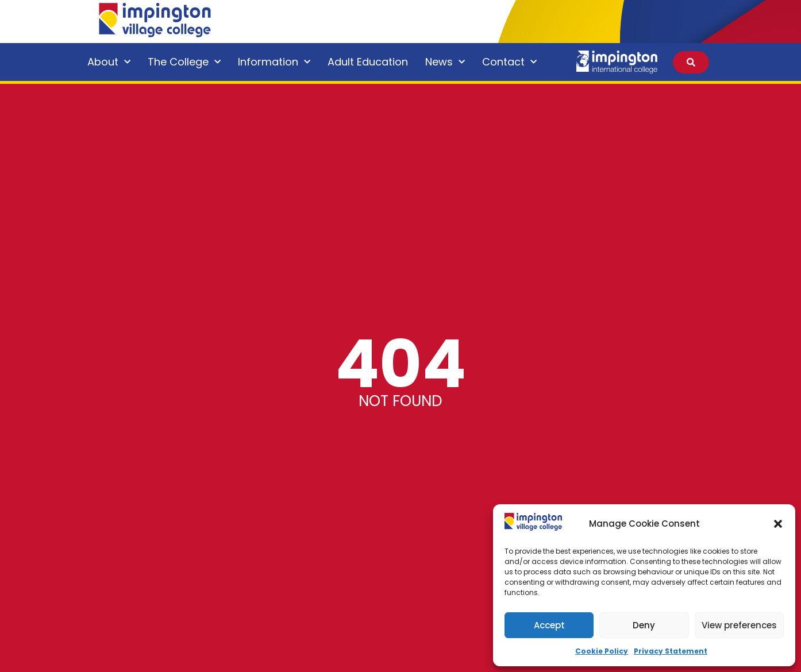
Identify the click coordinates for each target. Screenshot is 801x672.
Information (274, 62)
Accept (549, 625)
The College (184, 62)
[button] (778, 524)
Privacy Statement (671, 651)
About (109, 62)
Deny (644, 625)
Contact (509, 62)
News (445, 62)
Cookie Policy (602, 651)
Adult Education (368, 62)
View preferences (739, 625)
